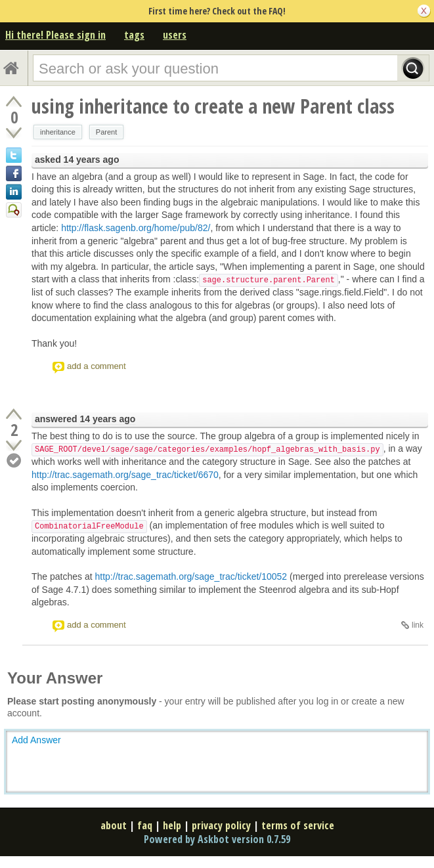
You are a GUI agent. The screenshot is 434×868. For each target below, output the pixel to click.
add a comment (97, 366)
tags (134, 35)
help (172, 825)
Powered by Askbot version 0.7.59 (217, 839)
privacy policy (221, 825)
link (418, 625)
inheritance (58, 132)
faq (145, 825)
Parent (106, 132)
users (175, 35)
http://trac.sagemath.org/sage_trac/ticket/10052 (191, 576)
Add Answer (36, 740)
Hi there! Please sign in (55, 35)
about (114, 825)
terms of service (298, 825)
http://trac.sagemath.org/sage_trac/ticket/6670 (125, 475)
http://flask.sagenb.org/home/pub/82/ (136, 228)
